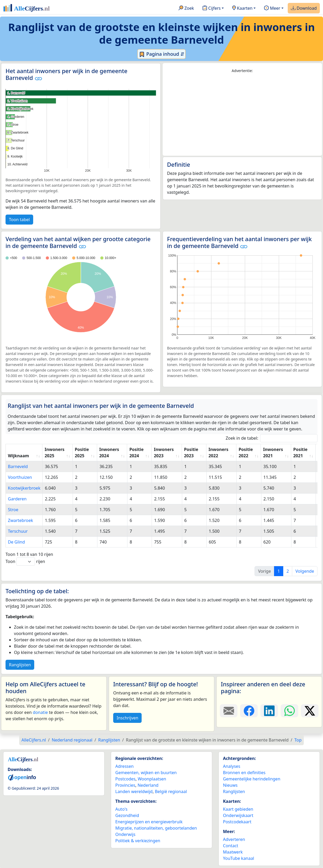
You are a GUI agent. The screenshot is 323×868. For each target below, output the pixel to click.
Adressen (125, 766)
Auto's (121, 809)
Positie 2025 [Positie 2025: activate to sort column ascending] (82, 453)
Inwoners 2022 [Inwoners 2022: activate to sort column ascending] (218, 453)
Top (298, 740)
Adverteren (234, 839)
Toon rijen (25, 562)
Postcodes (125, 779)
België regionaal (171, 791)
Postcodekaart (237, 822)
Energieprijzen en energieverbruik (149, 822)
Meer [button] (272, 8)
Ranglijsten (20, 665)
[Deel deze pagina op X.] (310, 711)
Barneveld (18, 466)
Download (304, 8)
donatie (40, 712)
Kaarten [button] (242, 8)
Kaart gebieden (238, 809)
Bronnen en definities (244, 773)
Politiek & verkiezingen (138, 841)
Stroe (13, 510)
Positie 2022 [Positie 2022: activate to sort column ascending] (246, 453)
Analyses (232, 766)
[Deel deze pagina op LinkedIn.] (269, 711)
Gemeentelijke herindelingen (252, 779)
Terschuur (18, 531)
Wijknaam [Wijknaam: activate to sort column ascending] (18, 456)
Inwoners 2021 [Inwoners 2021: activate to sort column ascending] (273, 453)
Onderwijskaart (238, 815)
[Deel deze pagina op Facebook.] (249, 711)
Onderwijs (125, 834)
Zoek (186, 8)
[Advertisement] (242, 115)
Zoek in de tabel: (272, 438)
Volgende (305, 571)
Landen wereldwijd (134, 791)
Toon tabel (19, 220)
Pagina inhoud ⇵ (161, 54)
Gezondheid (127, 815)
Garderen (17, 499)
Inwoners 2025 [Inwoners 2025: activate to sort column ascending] (54, 453)
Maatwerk (233, 852)
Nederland (148, 785)
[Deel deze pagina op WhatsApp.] (289, 711)
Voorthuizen (20, 477)
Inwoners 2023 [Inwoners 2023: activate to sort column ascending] (164, 453)
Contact (231, 846)
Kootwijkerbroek (24, 488)
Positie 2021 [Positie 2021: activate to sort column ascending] (300, 453)
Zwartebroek (21, 520)
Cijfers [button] (212, 8)
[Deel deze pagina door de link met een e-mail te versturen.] (229, 711)
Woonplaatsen (152, 779)
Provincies (125, 785)
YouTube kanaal (238, 858)
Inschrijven (127, 718)
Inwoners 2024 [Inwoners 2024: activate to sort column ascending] (109, 453)
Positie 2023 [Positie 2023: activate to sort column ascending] (191, 453)
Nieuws (230, 785)
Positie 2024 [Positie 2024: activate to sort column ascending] (136, 453)
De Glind (16, 542)
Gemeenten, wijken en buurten (146, 773)
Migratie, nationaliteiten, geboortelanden (156, 828)
